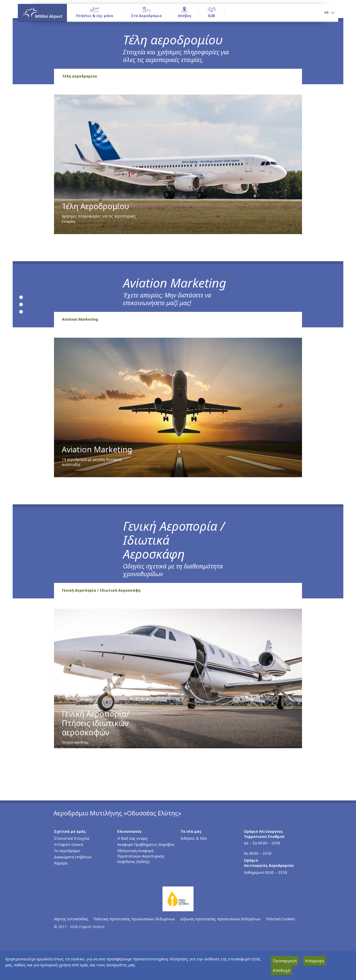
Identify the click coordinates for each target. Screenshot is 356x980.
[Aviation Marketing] (21, 305)
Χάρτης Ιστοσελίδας (71, 919)
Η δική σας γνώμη (132, 838)
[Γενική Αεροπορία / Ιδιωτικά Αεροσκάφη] (21, 312)
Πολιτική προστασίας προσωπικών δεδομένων (134, 919)
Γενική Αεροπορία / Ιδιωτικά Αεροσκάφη (101, 590)
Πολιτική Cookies (280, 919)
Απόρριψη (315, 961)
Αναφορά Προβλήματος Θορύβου (146, 844)
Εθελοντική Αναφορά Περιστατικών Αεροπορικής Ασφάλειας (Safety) (141, 856)
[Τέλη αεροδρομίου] (21, 297)
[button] (329, 13)
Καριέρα (61, 863)
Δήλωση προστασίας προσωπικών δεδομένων (220, 919)
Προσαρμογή (285, 961)
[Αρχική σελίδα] (42, 13)
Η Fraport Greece (69, 844)
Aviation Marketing (80, 319)
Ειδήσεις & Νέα (194, 838)
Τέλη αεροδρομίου (80, 76)
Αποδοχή (281, 970)
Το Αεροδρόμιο (67, 851)
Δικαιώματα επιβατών (73, 857)
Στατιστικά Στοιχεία (72, 838)
